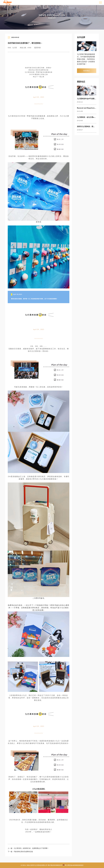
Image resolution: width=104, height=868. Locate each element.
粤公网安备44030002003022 (74, 865)
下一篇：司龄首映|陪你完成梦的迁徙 (20, 852)
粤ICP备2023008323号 (55, 865)
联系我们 (87, 71)
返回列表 (37, 48)
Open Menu (100, 3)
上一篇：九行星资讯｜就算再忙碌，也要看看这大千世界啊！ (28, 848)
